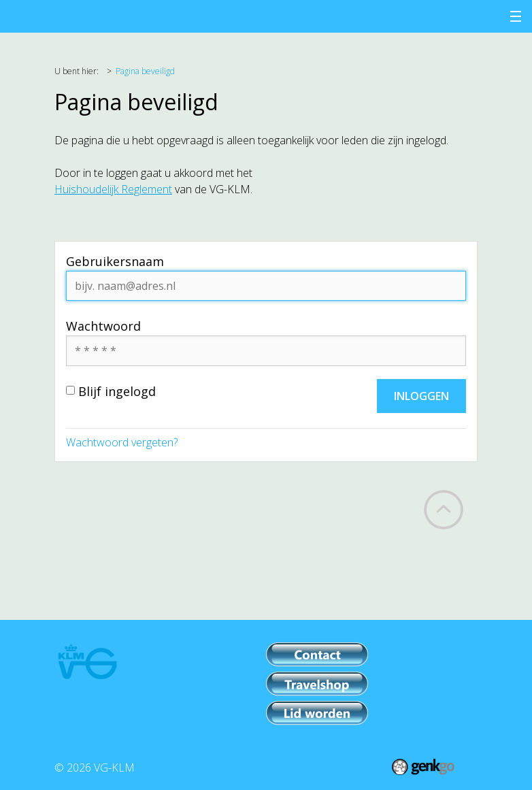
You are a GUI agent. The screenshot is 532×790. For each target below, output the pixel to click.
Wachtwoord (103, 326)
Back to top (444, 510)
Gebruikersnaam (115, 261)
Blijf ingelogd (111, 391)
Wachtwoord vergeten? (122, 442)
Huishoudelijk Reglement (113, 189)
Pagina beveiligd (145, 71)
